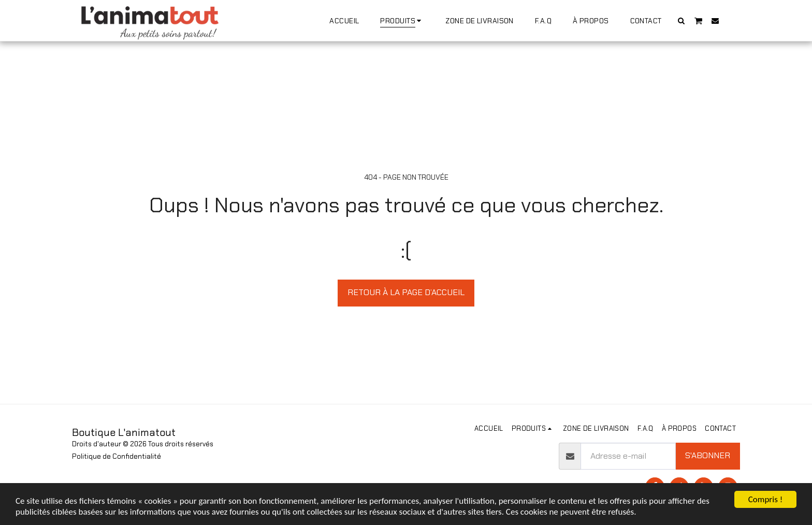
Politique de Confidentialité (117, 456)
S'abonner (708, 455)
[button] (682, 20)
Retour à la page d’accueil (406, 292)
